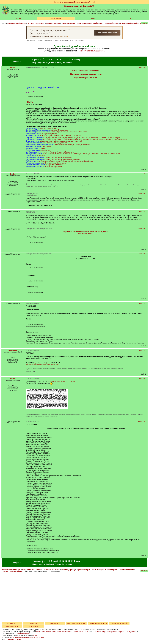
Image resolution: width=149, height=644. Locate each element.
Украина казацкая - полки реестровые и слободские (82, 23)
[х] (94, 2)
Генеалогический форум (11, 570)
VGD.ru (19, 19)
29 (57, 60)
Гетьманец (13, 350)
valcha (46, 63)
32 (66, 60)
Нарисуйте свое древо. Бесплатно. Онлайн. (73, 2)
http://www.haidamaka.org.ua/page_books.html (42, 364)
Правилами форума (23, 633)
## (144, 67)
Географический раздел (16, 23)
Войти (93, 19)
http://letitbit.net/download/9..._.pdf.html (62, 381)
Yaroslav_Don (60, 63)
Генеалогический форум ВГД (79, 6)
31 (63, 60)
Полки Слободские (111, 23)
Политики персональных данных (75, 632)
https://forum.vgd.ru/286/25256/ (92, 51)
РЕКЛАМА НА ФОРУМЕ (76, 623)
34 (72, 60)
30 (60, 60)
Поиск (130, 19)
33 (69, 60)
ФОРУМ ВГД (34, 626)
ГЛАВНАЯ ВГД (12, 626)
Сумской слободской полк (130, 23)
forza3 (51, 63)
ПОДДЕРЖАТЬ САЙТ (119, 623)
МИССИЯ (34, 623)
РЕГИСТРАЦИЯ (56, 19)
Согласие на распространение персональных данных (115, 632)
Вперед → (17, 61)
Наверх (140, 67)
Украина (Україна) (53, 23)
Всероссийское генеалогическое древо (28, 637)
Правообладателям (13, 639)
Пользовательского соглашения (49, 632)
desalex (13, 174)
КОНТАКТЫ (55, 623)
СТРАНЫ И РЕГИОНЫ (36, 23)
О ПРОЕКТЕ (12, 623)
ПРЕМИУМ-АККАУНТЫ (98, 623)
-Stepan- (69, 63)
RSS (35, 635)
